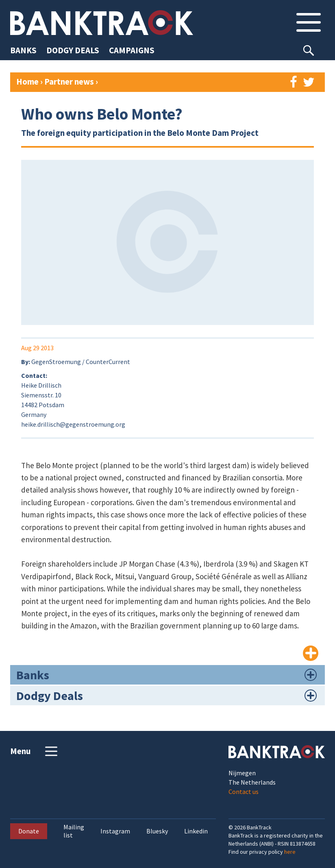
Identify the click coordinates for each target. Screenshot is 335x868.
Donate (29, 831)
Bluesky (157, 831)
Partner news (70, 82)
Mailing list (74, 831)
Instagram (115, 831)
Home (27, 82)
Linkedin (196, 831)
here (290, 852)
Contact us (244, 792)
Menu (35, 751)
